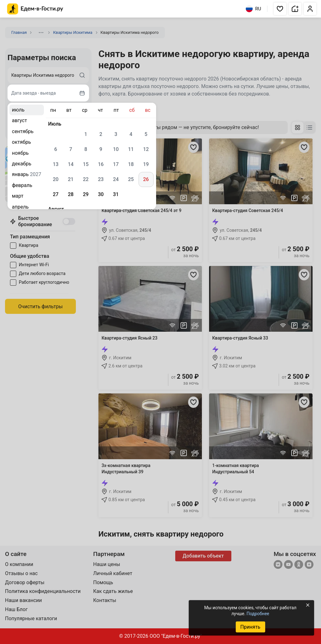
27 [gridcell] (55, 194)
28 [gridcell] (71, 194)
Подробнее (258, 614)
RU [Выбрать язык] (253, 9)
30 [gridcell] (101, 194)
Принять (250, 627)
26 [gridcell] (146, 179)
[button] (280, 9)
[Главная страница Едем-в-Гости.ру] (35, 9)
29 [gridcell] (86, 194)
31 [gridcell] (116, 194)
